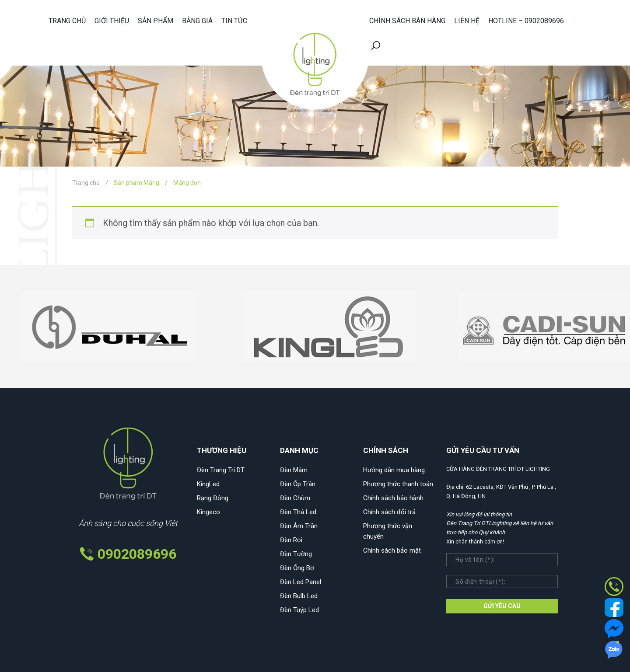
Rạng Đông (213, 498)
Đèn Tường (296, 554)
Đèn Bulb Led (299, 596)
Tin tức (234, 21)
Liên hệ (467, 21)
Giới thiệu (112, 21)
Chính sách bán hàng (407, 21)
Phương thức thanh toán (398, 484)
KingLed (208, 484)
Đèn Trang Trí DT (221, 470)
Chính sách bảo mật (392, 550)
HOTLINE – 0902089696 (526, 21)
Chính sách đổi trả (389, 512)
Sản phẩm (156, 21)
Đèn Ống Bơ (297, 568)
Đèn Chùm (295, 498)
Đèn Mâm (294, 470)
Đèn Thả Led (298, 512)
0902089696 (137, 554)
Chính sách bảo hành (393, 498)
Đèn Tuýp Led (299, 610)
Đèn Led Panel (301, 582)
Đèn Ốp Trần (298, 484)
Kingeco (208, 512)
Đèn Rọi (291, 540)
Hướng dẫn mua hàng (394, 470)
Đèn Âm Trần (299, 526)
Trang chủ (67, 21)
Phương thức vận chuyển (388, 531)
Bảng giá (197, 21)
